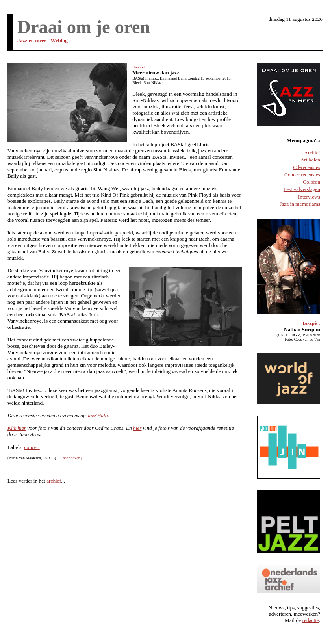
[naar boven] (71, 458)
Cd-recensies (307, 167)
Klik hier (17, 428)
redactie (311, 620)
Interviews (309, 197)
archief (54, 481)
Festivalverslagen (302, 189)
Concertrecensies (302, 175)
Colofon (311, 182)
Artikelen (310, 160)
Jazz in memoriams (300, 204)
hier (137, 428)
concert (32, 447)
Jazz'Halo (97, 415)
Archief (312, 153)
